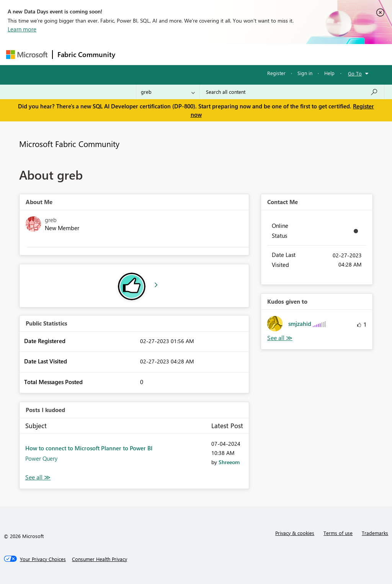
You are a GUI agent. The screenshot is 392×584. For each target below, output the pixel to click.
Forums (133, 54)
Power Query (41, 458)
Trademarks (375, 533)
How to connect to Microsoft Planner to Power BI (89, 448)
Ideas (198, 54)
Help (329, 73)
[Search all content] (292, 92)
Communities (232, 54)
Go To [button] (355, 73)
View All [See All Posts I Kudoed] (38, 477)
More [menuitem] (292, 54)
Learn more (22, 29)
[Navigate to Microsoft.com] (27, 55)
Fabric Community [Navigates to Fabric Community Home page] (86, 54)
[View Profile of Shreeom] (229, 462)
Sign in (305, 73)
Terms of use (338, 533)
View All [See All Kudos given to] (280, 338)
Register (276, 73)
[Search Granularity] (168, 92)
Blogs (266, 54)
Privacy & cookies (295, 533)
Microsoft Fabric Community (69, 144)
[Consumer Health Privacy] (100, 559)
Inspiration (166, 54)
